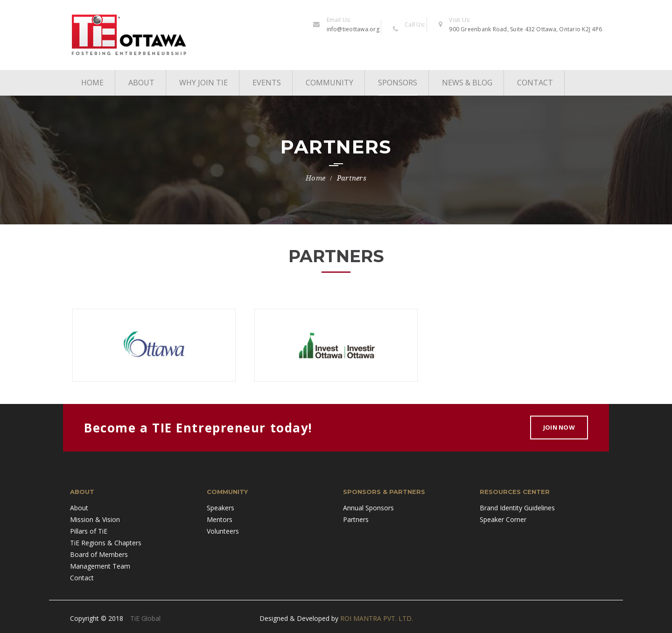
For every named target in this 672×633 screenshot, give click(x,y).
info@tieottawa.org (353, 29)
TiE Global (145, 618)
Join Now (559, 427)
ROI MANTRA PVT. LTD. (377, 618)
